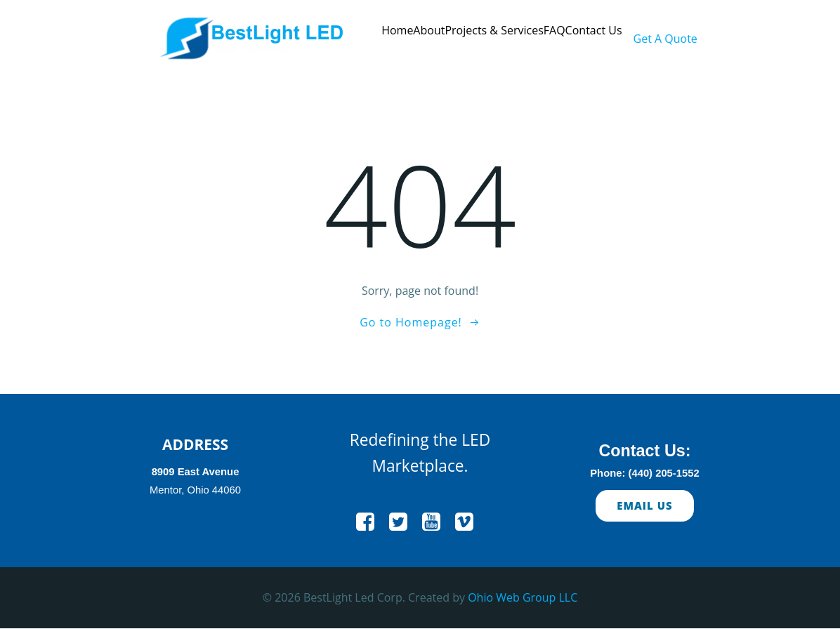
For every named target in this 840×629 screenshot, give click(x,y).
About (429, 30)
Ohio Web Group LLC (523, 597)
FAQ (554, 30)
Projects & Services (494, 30)
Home (397, 30)
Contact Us (594, 30)
